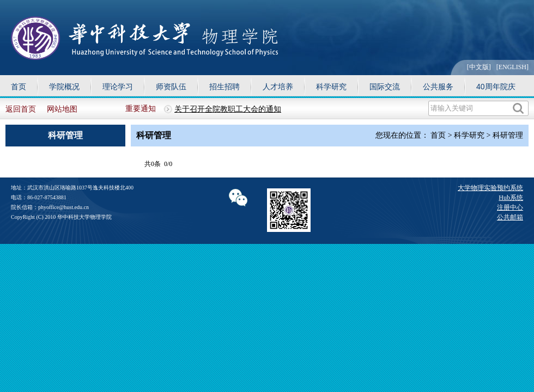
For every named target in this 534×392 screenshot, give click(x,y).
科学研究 (331, 87)
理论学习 (118, 87)
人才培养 (278, 87)
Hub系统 (511, 198)
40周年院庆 (496, 87)
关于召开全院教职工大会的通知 (228, 109)
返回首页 (21, 109)
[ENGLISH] (512, 67)
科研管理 (508, 135)
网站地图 (62, 109)
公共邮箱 (510, 217)
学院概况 (64, 87)
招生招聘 (224, 87)
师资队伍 (171, 87)
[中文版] (479, 67)
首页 (19, 87)
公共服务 (438, 87)
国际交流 (385, 87)
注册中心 (510, 207)
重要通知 (141, 109)
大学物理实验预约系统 (490, 188)
